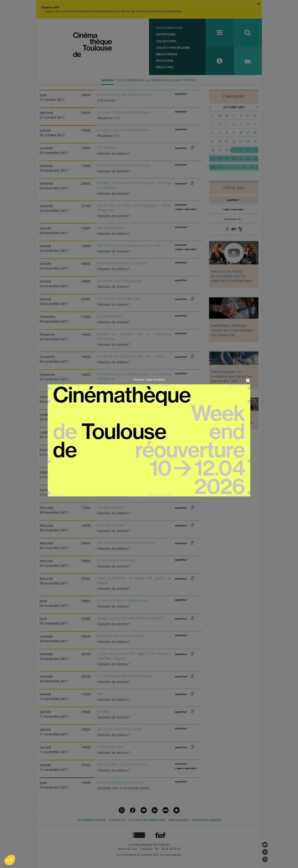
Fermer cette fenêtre (149, 380)
